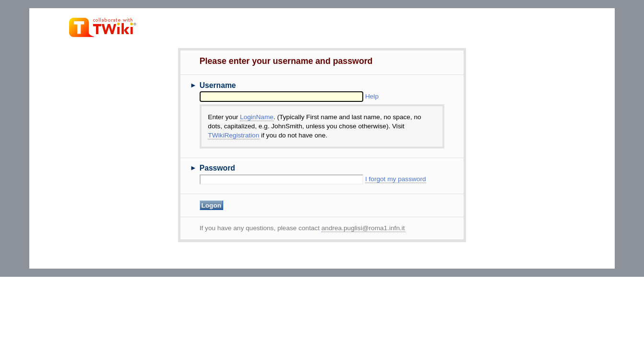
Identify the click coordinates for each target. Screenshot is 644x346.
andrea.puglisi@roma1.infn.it (363, 228)
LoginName (257, 117)
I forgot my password (396, 179)
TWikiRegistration (233, 135)
